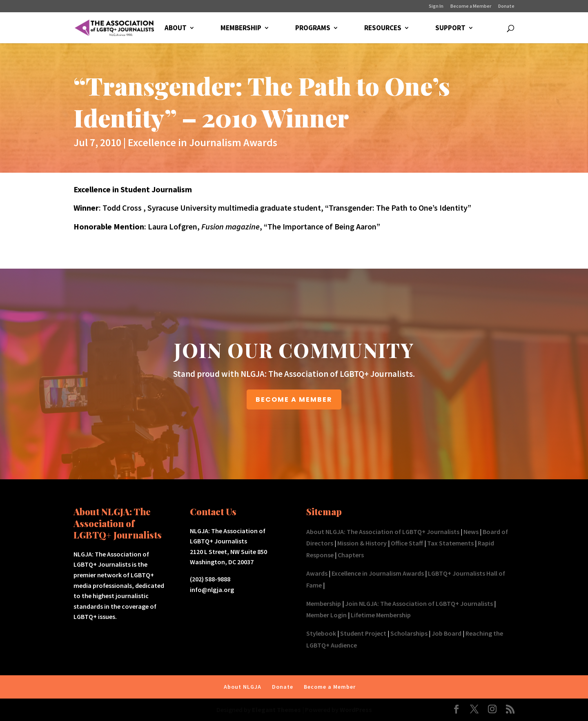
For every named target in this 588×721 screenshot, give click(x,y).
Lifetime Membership (381, 615)
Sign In (436, 6)
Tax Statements (450, 543)
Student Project (363, 633)
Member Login (326, 615)
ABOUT (176, 29)
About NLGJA (243, 687)
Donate (506, 6)
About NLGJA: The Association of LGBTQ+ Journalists (383, 532)
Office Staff (407, 543)
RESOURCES (383, 29)
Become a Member (471, 6)
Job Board (447, 633)
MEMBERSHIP (241, 29)
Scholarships (409, 633)
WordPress (356, 710)
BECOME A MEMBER (294, 399)
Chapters (351, 555)
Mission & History (362, 543)
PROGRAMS (313, 29)
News (471, 532)
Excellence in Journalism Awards (203, 142)
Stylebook (321, 633)
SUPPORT (450, 29)
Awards (317, 573)
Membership (324, 603)
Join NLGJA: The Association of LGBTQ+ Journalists (419, 603)
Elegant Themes (276, 710)
